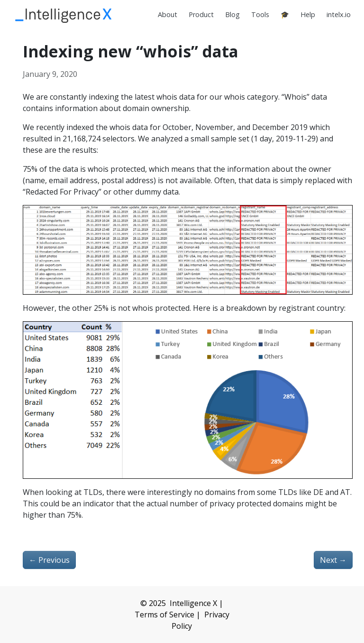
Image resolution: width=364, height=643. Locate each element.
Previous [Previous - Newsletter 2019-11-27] (49, 560)
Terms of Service (164, 615)
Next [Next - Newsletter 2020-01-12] (333, 560)
